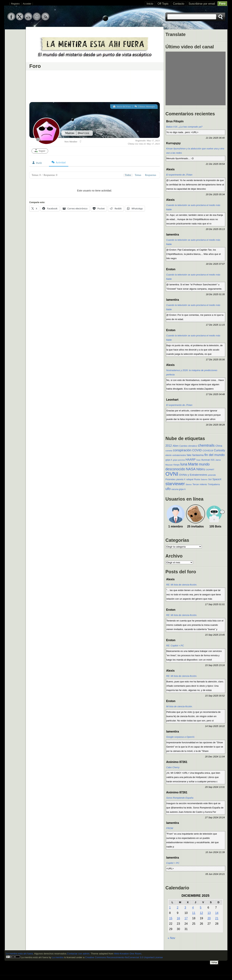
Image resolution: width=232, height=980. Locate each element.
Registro (15, 4)
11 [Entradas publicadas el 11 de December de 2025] (194, 913)
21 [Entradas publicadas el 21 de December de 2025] (217, 918)
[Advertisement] (95, 85)
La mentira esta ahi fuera (19, 954)
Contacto (179, 4)
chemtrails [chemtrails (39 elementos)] (206, 445)
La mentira (58, 957)
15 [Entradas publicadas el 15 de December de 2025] (171, 918)
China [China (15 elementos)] (219, 446)
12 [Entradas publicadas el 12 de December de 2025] (201, 913)
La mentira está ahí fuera (34, 957)
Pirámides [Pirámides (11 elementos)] (171, 479)
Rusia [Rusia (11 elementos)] (197, 479)
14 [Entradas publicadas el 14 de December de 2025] (217, 913)
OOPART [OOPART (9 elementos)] (210, 470)
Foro (222, 3)
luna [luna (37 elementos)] (184, 464)
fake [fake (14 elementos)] (189, 455)
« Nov (171, 938)
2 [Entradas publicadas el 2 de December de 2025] (178, 908)
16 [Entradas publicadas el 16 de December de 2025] (178, 918)
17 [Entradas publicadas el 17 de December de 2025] (186, 918)
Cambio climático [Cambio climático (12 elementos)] (188, 446)
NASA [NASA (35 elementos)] (191, 469)
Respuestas (150, 175)
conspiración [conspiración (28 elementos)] (182, 450)
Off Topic (163, 4)
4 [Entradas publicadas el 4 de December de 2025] (193, 908)
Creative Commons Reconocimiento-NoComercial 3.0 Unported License (124, 957)
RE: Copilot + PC (175, 646)
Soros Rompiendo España (180, 798)
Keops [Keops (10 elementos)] (177, 465)
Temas (138, 175)
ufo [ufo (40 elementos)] (168, 489)
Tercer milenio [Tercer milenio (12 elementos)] (200, 484)
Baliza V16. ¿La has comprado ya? (184, 127)
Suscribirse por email (202, 4)
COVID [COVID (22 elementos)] (197, 450)
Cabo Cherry (173, 767)
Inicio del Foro (122, 106)
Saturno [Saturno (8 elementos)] (204, 479)
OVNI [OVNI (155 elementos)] (172, 474)
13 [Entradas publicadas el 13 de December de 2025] (209, 913)
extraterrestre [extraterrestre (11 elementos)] (179, 455)
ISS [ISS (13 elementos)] (213, 460)
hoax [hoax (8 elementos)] (198, 460)
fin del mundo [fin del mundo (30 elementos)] (215, 455)
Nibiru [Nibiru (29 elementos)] (201, 469)
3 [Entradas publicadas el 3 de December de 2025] (185, 908)
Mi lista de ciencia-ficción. (179, 706)
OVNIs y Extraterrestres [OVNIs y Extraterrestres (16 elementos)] (193, 475)
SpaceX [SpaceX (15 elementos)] (217, 479)
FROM (170, 828)
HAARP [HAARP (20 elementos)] (191, 460)
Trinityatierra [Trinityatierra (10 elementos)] (214, 484)
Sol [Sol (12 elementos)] (210, 479)
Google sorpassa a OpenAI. (181, 737)
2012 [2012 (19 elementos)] (169, 446)
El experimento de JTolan (179, 175)
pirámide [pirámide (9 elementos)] (212, 475)
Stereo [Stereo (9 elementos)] (189, 484)
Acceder (27, 4)
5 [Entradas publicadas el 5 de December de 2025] (201, 908)
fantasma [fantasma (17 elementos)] (198, 455)
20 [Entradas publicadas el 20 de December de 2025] (209, 918)
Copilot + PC (173, 863)
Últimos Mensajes (145, 106)
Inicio (150, 4)
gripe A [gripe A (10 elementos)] (169, 460)
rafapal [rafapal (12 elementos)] (190, 479)
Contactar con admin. (79, 954)
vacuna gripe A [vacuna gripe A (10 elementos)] (179, 489)
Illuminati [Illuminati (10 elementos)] (206, 460)
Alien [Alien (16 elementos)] (175, 446)
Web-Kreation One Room (128, 954)
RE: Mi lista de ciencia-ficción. (182, 585)
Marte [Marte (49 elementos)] (193, 464)
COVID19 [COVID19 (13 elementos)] (208, 451)
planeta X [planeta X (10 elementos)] (181, 479)
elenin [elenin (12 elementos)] (169, 455)
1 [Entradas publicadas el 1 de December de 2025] (170, 908)
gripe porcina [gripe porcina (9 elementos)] (179, 460)
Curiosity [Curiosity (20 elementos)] (219, 450)
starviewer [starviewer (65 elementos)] (175, 484)
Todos (128, 175)
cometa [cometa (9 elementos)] (169, 451)
